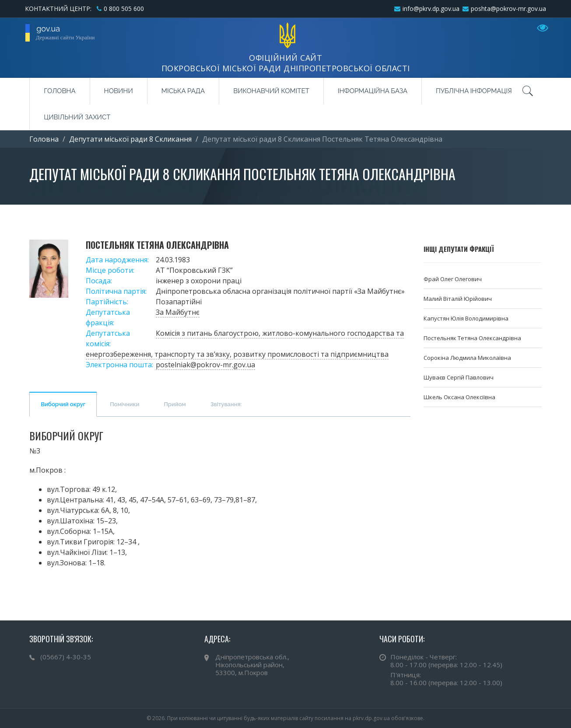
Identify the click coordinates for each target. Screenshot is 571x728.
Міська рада (183, 91)
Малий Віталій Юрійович (458, 299)
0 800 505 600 (124, 9)
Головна (60, 91)
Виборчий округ (63, 404)
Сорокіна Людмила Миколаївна (467, 358)
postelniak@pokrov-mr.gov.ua (205, 365)
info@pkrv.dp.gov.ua (431, 9)
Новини (119, 91)
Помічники (124, 404)
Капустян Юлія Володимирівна (466, 318)
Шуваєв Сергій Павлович (459, 377)
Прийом (175, 404)
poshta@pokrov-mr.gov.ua (508, 9)
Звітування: (226, 404)
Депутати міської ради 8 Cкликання (130, 139)
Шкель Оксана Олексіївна (459, 397)
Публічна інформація (474, 91)
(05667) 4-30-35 (66, 657)
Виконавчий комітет (271, 91)
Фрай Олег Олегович (453, 279)
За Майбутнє (178, 312)
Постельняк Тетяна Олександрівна (472, 338)
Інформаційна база (373, 91)
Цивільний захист (77, 117)
